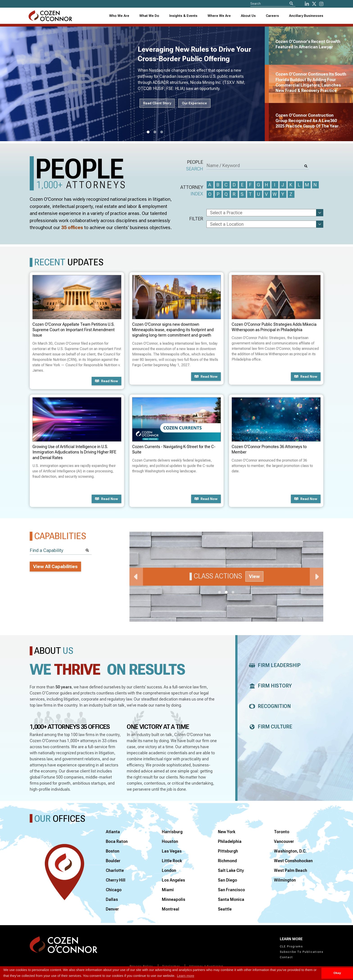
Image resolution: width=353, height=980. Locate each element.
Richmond (227, 861)
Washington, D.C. (290, 851)
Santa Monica (231, 899)
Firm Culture (269, 727)
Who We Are (119, 16)
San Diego (227, 880)
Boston (113, 851)
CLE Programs (291, 947)
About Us (248, 16)
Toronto (282, 832)
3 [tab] (162, 132)
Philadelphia (230, 841)
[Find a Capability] (61, 550)
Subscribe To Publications (302, 952)
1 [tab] (148, 132)
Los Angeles (173, 880)
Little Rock (172, 861)
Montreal (171, 909)
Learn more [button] (186, 976)
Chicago (114, 890)
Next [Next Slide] (317, 577)
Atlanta (113, 832)
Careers (272, 16)
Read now (106, 381)
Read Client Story (157, 103)
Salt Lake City (231, 870)
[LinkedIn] (307, 4)
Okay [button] (337, 973)
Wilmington (285, 880)
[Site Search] (273, 3)
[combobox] (183, 16)
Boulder (113, 861)
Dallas (112, 899)
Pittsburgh (228, 851)
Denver (112, 909)
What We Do (149, 16)
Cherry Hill (116, 880)
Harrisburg (172, 832)
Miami (168, 890)
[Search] (291, 3)
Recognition (269, 706)
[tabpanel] (135, 84)
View (254, 576)
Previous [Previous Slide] (136, 577)
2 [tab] (155, 132)
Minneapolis (174, 899)
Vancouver (284, 841)
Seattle (225, 909)
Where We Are (219, 16)
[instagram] (321, 4)
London (169, 870)
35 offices (72, 228)
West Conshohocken (293, 861)
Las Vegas (172, 851)
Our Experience (194, 103)
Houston (170, 841)
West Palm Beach (291, 870)
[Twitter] (314, 4)
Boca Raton (117, 841)
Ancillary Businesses (306, 16)
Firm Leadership (274, 665)
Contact (286, 957)
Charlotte (115, 870)
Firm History (269, 686)
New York (227, 832)
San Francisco (231, 890)
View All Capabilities (55, 567)
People (195, 166)
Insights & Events (183, 16)
